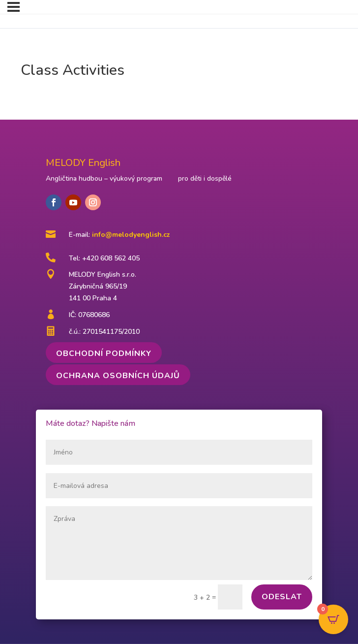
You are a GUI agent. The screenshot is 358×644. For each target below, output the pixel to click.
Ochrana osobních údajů (118, 376)
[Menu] (14, 7)
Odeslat (282, 597)
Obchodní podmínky (104, 354)
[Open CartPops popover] (333, 619)
